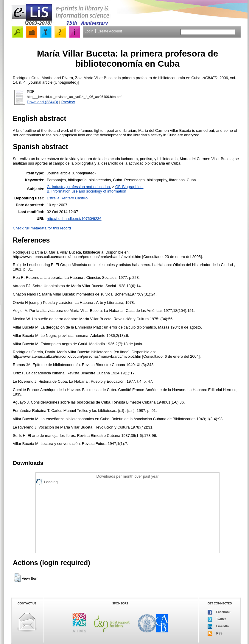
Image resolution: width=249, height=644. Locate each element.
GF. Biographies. (129, 187)
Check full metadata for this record (42, 228)
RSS (215, 634)
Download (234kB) (42, 102)
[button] (17, 578)
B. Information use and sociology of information (87, 191)
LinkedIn (218, 626)
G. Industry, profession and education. (79, 187)
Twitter (217, 619)
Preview (68, 102)
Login (89, 31)
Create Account (110, 31)
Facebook (219, 612)
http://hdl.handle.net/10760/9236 (74, 219)
